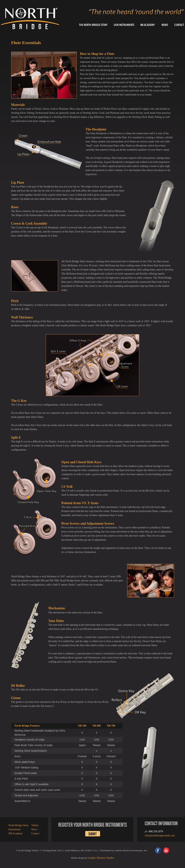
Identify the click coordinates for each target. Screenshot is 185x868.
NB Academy (15, 833)
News (34, 829)
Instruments (15, 829)
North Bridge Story (18, 825)
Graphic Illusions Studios (101, 858)
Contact (35, 833)
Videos (35, 825)
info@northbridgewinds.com (160, 836)
